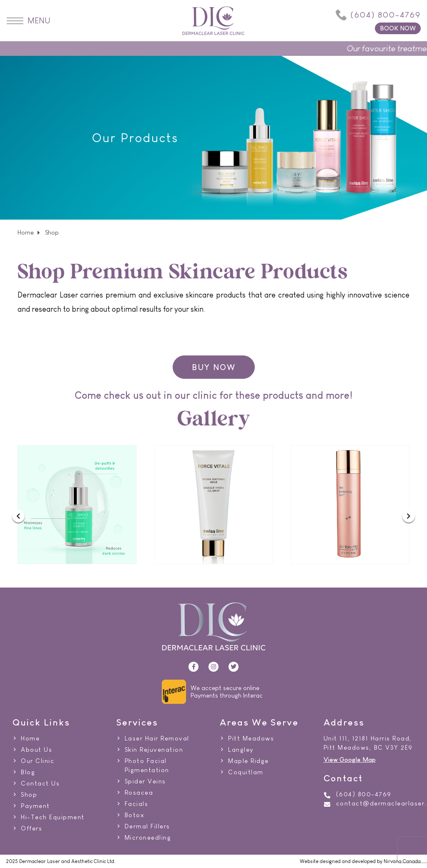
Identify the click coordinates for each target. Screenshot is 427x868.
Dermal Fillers (147, 826)
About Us (36, 750)
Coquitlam (246, 772)
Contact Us (40, 783)
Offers (31, 828)
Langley (241, 750)
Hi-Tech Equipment (53, 817)
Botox (135, 815)
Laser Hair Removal (157, 738)
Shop (29, 795)
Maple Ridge (249, 761)
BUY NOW (214, 367)
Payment (35, 806)
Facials (137, 804)
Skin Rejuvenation (154, 750)
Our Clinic (38, 761)
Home (26, 233)
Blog (28, 772)
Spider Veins (145, 781)
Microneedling (148, 838)
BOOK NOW (398, 28)
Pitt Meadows (251, 738)
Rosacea (139, 793)
